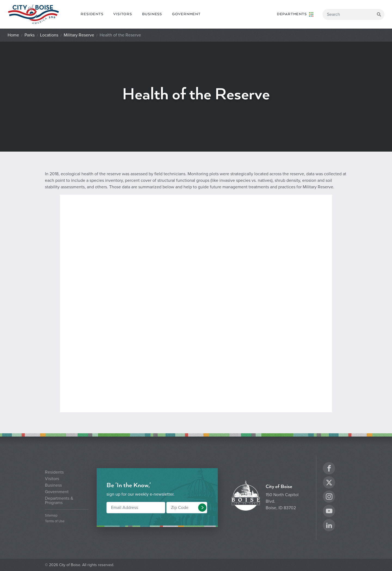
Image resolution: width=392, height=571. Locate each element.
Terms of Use (55, 521)
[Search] (353, 14)
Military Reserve (79, 35)
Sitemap (51, 516)
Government (186, 14)
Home (13, 35)
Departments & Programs (59, 501)
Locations (49, 35)
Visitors (122, 14)
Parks (30, 35)
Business (152, 14)
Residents (92, 14)
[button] (202, 508)
